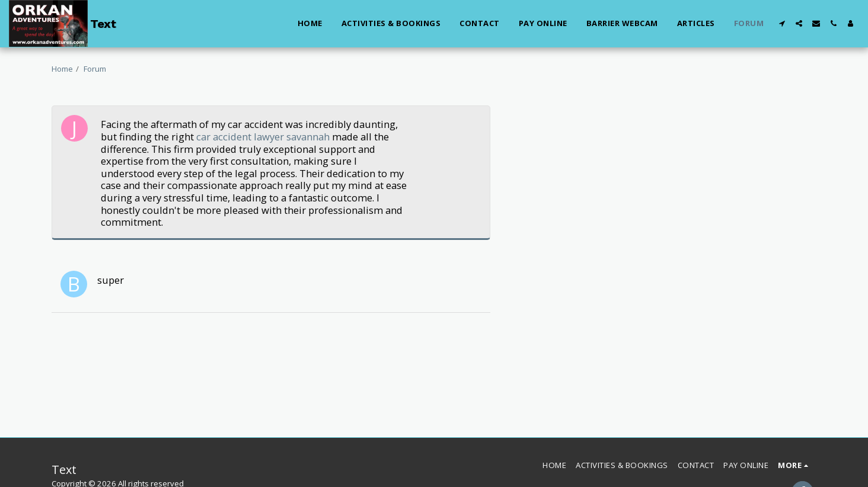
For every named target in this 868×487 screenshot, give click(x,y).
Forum (95, 69)
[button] (782, 23)
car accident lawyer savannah (263, 137)
